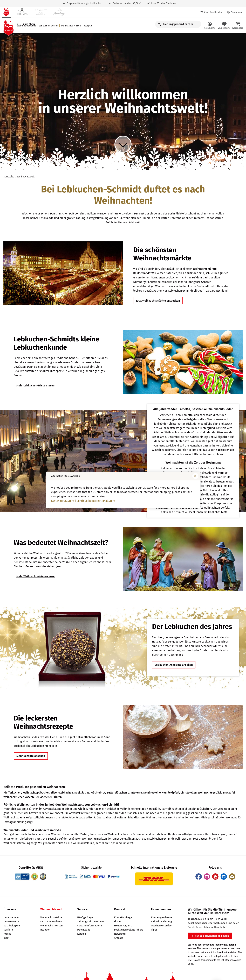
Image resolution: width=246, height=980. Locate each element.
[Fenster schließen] (195, 476)
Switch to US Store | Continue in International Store (83, 501)
